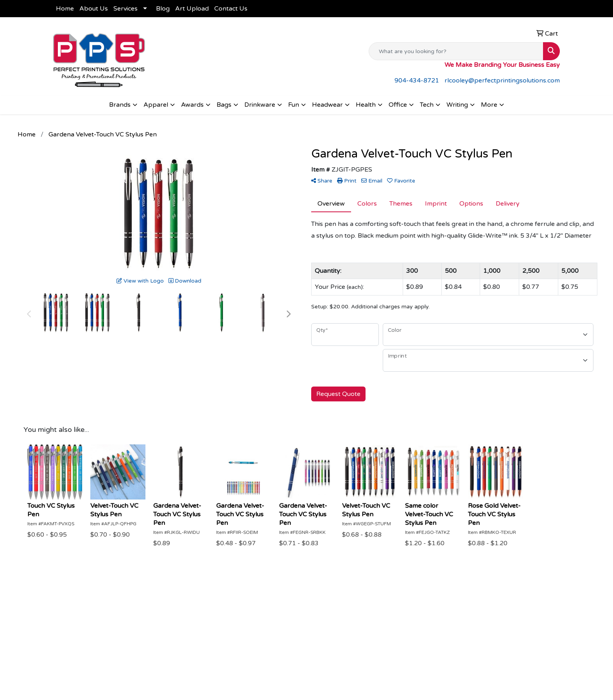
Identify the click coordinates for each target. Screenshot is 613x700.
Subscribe (469, 679)
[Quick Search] (456, 51)
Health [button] (366, 105)
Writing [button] (457, 105)
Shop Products (299, 629)
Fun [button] (294, 105)
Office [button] (398, 105)
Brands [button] (120, 105)
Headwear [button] (327, 105)
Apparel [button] (156, 105)
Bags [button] (224, 105)
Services (125, 9)
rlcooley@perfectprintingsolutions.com (502, 81)
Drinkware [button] (260, 105)
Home (65, 9)
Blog (163, 9)
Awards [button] (192, 105)
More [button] (489, 105)
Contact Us (231, 9)
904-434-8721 (417, 81)
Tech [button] (427, 105)
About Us (94, 9)
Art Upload (192, 9)
